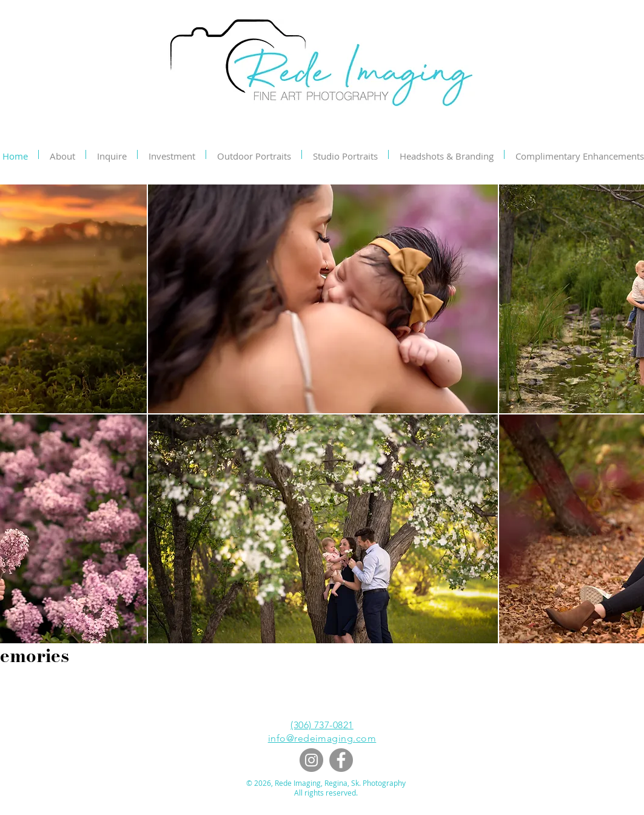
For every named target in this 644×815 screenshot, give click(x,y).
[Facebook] (341, 760)
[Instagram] (311, 760)
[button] (323, 299)
